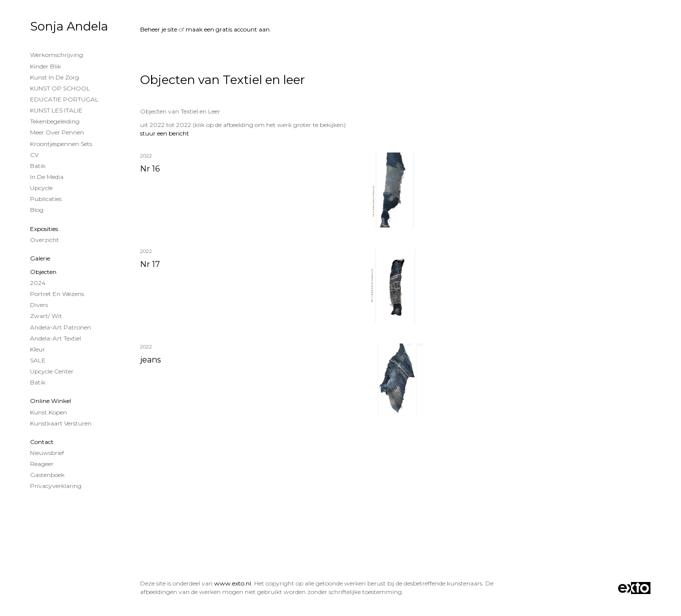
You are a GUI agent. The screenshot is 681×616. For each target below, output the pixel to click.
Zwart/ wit (46, 316)
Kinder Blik (46, 66)
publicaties (46, 199)
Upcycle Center (52, 371)
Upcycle (41, 188)
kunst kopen (49, 412)
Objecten (43, 272)
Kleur (38, 349)
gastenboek (47, 475)
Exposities (44, 229)
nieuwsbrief (47, 453)
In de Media (47, 177)
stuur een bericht (165, 133)
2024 (38, 283)
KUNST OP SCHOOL (60, 88)
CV (34, 155)
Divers (39, 305)
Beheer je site (159, 29)
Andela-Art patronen (61, 327)
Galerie (40, 258)
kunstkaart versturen (61, 423)
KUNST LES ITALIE (56, 110)
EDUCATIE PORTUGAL (64, 99)
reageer (42, 464)
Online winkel (51, 401)
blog (37, 210)
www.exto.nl (233, 583)
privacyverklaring (56, 486)
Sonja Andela (69, 26)
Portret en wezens (57, 294)
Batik (38, 166)
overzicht (45, 240)
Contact (42, 442)
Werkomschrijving (57, 55)
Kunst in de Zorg (55, 77)
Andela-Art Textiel (56, 338)
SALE (38, 360)
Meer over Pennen (57, 132)
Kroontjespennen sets (61, 144)
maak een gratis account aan (228, 29)
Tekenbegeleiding (55, 121)
